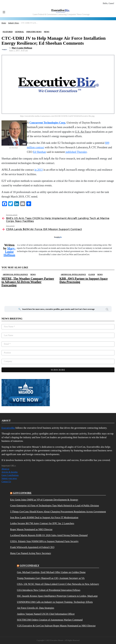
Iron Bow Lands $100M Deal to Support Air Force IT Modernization (44, 518)
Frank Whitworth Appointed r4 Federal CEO (32, 547)
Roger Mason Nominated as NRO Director (31, 529)
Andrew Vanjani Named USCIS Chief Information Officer (46, 614)
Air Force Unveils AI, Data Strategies (35, 608)
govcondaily (29, 565)
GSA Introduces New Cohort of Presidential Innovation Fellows (49, 590)
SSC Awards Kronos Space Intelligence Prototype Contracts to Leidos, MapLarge (57, 596)
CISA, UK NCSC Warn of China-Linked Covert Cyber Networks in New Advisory (58, 584)
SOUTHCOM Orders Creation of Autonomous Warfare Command (50, 620)
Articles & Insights (10, 472)
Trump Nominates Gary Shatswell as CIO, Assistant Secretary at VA (51, 578)
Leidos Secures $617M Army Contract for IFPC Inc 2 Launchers (42, 523)
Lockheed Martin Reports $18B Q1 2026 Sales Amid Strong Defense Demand (49, 535)
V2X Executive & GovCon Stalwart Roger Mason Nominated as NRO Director (56, 626)
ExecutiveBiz (8, 428)
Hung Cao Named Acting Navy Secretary (31, 553)
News (33, 274)
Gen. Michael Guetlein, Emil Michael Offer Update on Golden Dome (51, 572)
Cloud (92, 274)
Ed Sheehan (39, 152)
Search (107, 310)
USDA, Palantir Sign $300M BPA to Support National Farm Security (44, 541)
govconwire (22, 493)
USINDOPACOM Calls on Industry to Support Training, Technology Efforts (55, 602)
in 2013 (39, 170)
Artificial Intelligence (15, 274)
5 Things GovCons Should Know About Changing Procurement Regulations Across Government (58, 512)
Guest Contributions (10, 475)
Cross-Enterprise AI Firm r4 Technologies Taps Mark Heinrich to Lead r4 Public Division (55, 506)
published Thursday (76, 152)
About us (5, 469)
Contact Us (6, 482)
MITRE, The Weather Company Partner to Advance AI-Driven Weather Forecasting (28, 282)
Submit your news (9, 478)
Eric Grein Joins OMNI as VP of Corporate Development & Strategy (44, 500)
